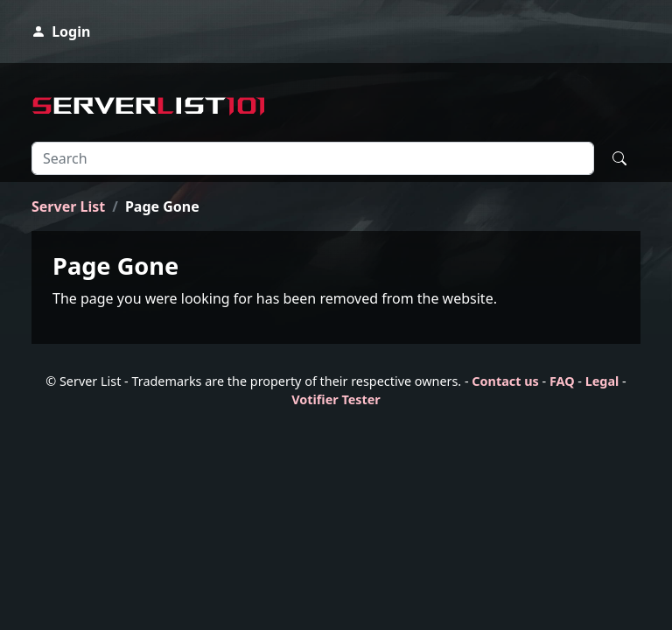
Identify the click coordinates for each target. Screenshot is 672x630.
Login (61, 31)
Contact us (505, 381)
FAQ (562, 381)
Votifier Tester (336, 399)
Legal (602, 381)
